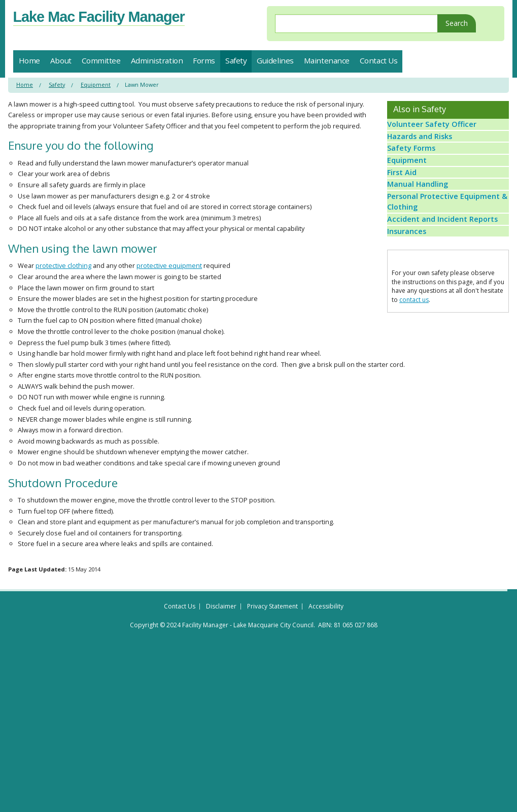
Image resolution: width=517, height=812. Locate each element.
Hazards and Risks (422, 148)
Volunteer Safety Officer (432, 128)
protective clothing (63, 265)
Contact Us (379, 60)
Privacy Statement (272, 617)
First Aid (406, 209)
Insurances (411, 300)
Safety (236, 60)
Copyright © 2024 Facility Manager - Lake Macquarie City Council (222, 636)
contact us (414, 373)
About (61, 60)
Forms (204, 60)
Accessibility (326, 617)
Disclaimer (221, 617)
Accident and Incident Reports (442, 280)
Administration (157, 60)
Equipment (96, 84)
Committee (101, 60)
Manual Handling (421, 228)
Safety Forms (414, 168)
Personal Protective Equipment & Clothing (446, 254)
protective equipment (169, 265)
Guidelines (275, 60)
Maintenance (327, 60)
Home (29, 60)
